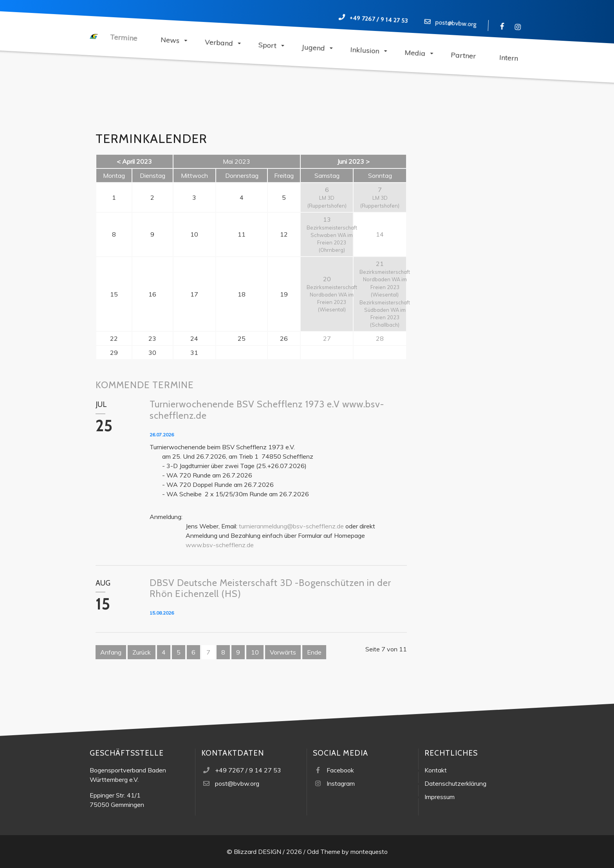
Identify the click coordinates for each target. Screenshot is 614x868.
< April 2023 (134, 161)
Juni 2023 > (353, 161)
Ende (314, 652)
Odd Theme (324, 852)
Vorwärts (283, 652)
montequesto (369, 852)
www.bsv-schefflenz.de (220, 545)
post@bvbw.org (456, 23)
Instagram (341, 783)
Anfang (111, 652)
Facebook (340, 770)
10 (255, 652)
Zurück (142, 652)
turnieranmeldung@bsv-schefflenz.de (291, 526)
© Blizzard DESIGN (254, 852)
